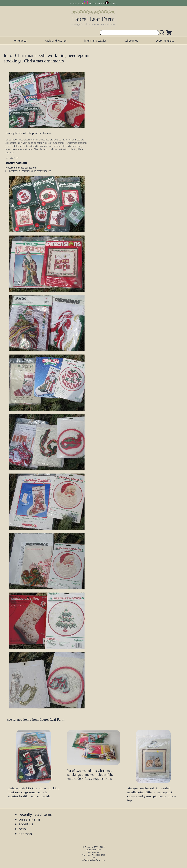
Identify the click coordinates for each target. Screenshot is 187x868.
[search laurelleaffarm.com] (163, 33)
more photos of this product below (28, 133)
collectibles (131, 41)
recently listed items (35, 814)
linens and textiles (95, 41)
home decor (20, 41)
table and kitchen (56, 41)
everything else (165, 41)
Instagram (94, 4)
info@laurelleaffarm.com (93, 860)
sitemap (25, 834)
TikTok (113, 4)
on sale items (30, 819)
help (22, 829)
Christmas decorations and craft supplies (29, 171)
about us (26, 824)
